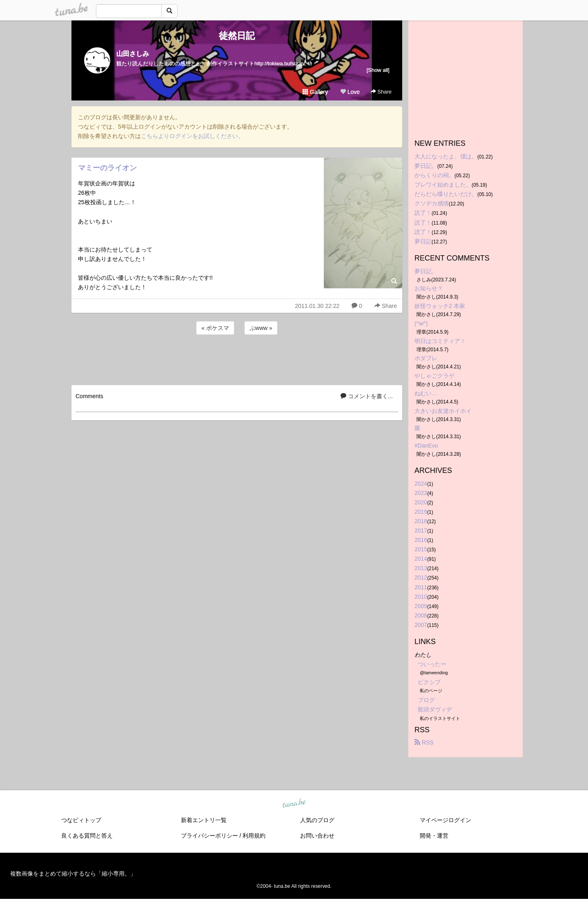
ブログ (426, 700)
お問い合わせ (317, 836)
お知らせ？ (429, 288)
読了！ (423, 213)
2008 (421, 615)
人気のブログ (317, 820)
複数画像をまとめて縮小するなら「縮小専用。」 (73, 874)
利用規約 (254, 836)
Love (350, 92)
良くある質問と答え (87, 836)
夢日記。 (426, 166)
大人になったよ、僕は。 (446, 156)
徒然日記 (237, 36)
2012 (421, 577)
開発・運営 (434, 836)
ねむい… (426, 393)
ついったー (432, 664)
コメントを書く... (367, 396)
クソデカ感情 (432, 203)
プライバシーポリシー (209, 836)
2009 (421, 606)
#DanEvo (426, 446)
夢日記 (423, 241)
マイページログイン (445, 820)
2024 (421, 484)
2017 (421, 531)
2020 (421, 502)
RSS (424, 742)
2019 (421, 512)
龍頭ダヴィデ (435, 709)
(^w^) (421, 323)
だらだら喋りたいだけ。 (446, 194)
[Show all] (378, 70)
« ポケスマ (215, 328)
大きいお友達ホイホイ (443, 411)
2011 (421, 587)
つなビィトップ (81, 820)
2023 (421, 493)
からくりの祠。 (434, 175)
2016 (421, 540)
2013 (421, 568)
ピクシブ (429, 682)
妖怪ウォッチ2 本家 (440, 306)
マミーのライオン (107, 168)
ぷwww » (261, 328)
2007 (421, 625)
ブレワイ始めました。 (443, 185)
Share (381, 92)
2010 (421, 597)
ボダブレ (426, 358)
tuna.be (294, 803)
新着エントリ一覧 (204, 820)
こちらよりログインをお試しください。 (192, 136)
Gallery (315, 92)
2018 (421, 521)
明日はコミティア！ (440, 341)
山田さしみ (133, 54)
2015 (421, 549)
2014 (421, 559)
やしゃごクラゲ (434, 376)
